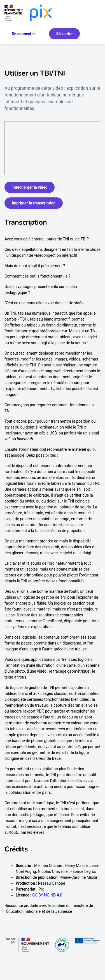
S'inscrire (64, 34)
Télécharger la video (30, 187)
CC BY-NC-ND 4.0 (47, 895)
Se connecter (23, 34)
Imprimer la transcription (34, 203)
